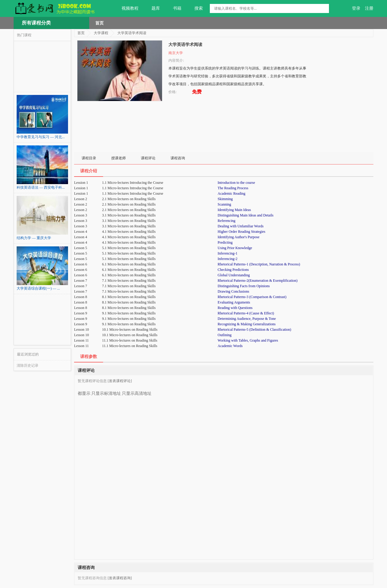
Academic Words (230, 346)
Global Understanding (234, 275)
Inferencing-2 (228, 259)
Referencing (227, 221)
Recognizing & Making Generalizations (247, 324)
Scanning (224, 204)
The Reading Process (233, 188)
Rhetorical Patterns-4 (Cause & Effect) (246, 313)
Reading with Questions (235, 308)
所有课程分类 (36, 23)
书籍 (174, 8)
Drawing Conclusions (233, 291)
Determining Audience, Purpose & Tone (247, 319)
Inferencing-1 (228, 253)
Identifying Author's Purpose (239, 237)
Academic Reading (232, 193)
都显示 (84, 391)
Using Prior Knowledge (235, 248)
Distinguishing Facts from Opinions (244, 286)
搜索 (195, 8)
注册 (369, 8)
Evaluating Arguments (234, 302)
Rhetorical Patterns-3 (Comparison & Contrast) (252, 297)
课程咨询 (178, 158)
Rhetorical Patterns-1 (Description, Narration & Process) (259, 264)
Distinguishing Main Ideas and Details (246, 215)
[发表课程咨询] (120, 578)
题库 (152, 8)
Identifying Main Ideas (234, 210)
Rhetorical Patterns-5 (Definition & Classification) (254, 330)
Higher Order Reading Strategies (242, 232)
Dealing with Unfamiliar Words (241, 226)
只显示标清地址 (106, 391)
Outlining (225, 335)
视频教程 (127, 8)
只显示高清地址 (137, 391)
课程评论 (148, 158)
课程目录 (89, 158)
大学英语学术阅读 (132, 33)
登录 (356, 8)
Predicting (225, 242)
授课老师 (119, 158)
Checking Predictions (233, 270)
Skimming (225, 199)
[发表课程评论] (120, 381)
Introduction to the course (236, 183)
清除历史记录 (28, 365)
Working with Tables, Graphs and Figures (248, 340)
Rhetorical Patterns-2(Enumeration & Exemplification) (258, 281)
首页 (99, 23)
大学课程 (101, 33)
